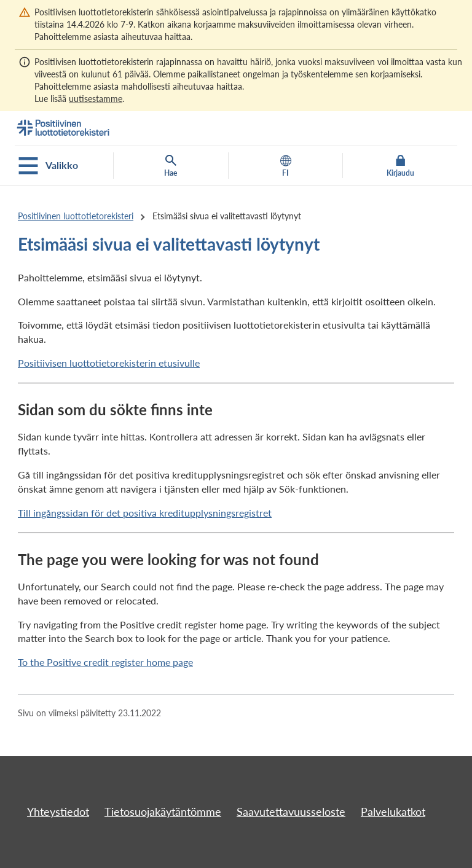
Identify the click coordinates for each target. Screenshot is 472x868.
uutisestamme (96, 99)
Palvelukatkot (393, 811)
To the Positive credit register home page (105, 662)
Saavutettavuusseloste (291, 811)
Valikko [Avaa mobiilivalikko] (48, 166)
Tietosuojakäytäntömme (163, 811)
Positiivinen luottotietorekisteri (76, 216)
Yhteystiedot (58, 811)
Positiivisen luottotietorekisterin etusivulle (109, 363)
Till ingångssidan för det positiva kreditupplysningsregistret (145, 513)
